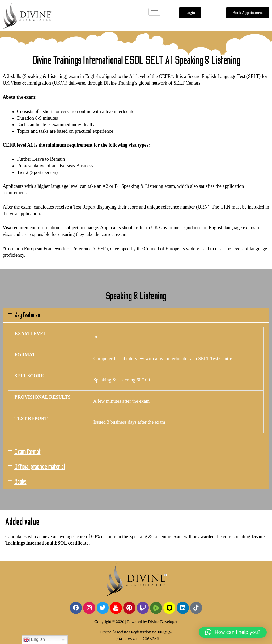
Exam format (27, 452)
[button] (136, 315)
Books (20, 482)
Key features (27, 315)
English (34, 640)
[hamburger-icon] (154, 12)
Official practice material (40, 467)
